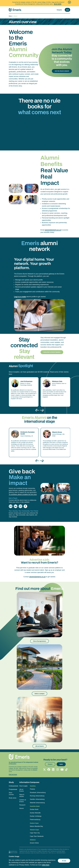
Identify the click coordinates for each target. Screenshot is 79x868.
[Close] (69, 2)
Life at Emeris (39, 746)
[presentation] (37, 410)
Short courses (11, 794)
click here (46, 865)
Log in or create (20, 297)
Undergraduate (13, 786)
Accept (64, 861)
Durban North (34, 809)
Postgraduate (13, 789)
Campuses (35, 782)
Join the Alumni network (62, 71)
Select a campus (40, 694)
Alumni (22, 808)
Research (22, 805)
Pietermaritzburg (35, 820)
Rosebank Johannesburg (38, 793)
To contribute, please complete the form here (23, 494)
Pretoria (32, 789)
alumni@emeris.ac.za (53, 230)
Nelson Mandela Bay (36, 826)
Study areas (13, 798)
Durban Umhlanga (36, 816)
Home (11, 16)
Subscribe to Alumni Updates (52, 352)
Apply (61, 764)
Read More (58, 4)
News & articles (22, 795)
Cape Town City (35, 833)
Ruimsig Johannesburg (37, 796)
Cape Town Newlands (37, 836)
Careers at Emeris (23, 801)
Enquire (59, 10)
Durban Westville (35, 813)
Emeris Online (34, 843)
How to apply (23, 786)
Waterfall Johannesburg (37, 803)
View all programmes (39, 641)
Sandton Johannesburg (37, 799)
